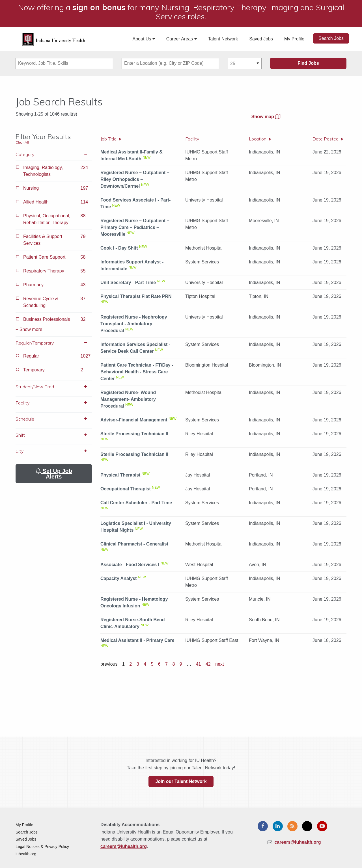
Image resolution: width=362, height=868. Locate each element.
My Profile (294, 39)
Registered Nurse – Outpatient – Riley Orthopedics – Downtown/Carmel (135, 179)
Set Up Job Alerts (54, 474)
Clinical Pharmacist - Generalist (134, 544)
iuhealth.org (26, 854)
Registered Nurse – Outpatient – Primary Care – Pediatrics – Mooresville (135, 227)
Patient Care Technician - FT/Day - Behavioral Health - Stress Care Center (137, 372)
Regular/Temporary (54, 343)
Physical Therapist (120, 475)
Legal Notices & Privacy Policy (42, 847)
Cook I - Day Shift (119, 248)
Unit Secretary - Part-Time (128, 283)
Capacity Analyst (118, 578)
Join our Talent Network (181, 781)
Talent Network (223, 39)
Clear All (22, 142)
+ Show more (29, 329)
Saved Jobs (261, 39)
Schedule (54, 419)
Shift (54, 435)
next (219, 664)
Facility (54, 403)
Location (260, 139)
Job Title (111, 139)
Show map (266, 117)
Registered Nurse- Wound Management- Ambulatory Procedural (128, 399)
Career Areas (182, 39)
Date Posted (328, 139)
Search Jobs (331, 38)
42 (208, 664)
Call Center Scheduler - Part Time (136, 503)
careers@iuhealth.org (124, 846)
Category (54, 154)
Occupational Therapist (126, 489)
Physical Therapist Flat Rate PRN (136, 296)
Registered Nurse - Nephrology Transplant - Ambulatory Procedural (134, 324)
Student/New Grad (54, 387)
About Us (144, 39)
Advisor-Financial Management (134, 420)
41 (199, 664)
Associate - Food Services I (130, 565)
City (54, 451)
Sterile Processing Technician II (134, 434)
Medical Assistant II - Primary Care (137, 640)
